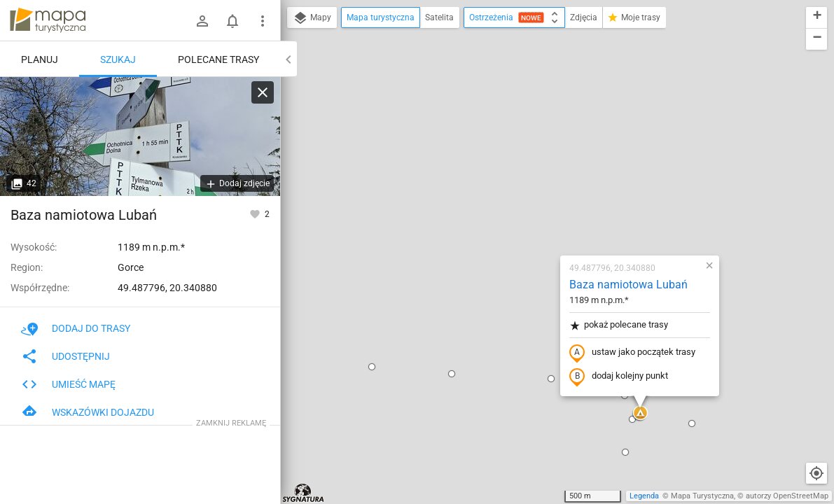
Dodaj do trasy (76, 328)
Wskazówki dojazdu (88, 412)
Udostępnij (65, 356)
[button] (368, 212)
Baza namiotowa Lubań (545, 123)
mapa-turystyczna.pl (48, 20)
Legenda (644, 496)
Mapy (312, 18)
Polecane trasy (218, 59)
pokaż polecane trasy (535, 163)
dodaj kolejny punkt (535, 215)
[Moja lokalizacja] (816, 473)
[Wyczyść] (263, 92)
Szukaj (118, 59)
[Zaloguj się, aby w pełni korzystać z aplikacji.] (256, 213)
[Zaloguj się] (202, 21)
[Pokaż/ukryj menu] (263, 21)
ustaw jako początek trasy (549, 191)
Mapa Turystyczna (702, 496)
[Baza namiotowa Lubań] (140, 136)
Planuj (40, 59)
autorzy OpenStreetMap (787, 496)
